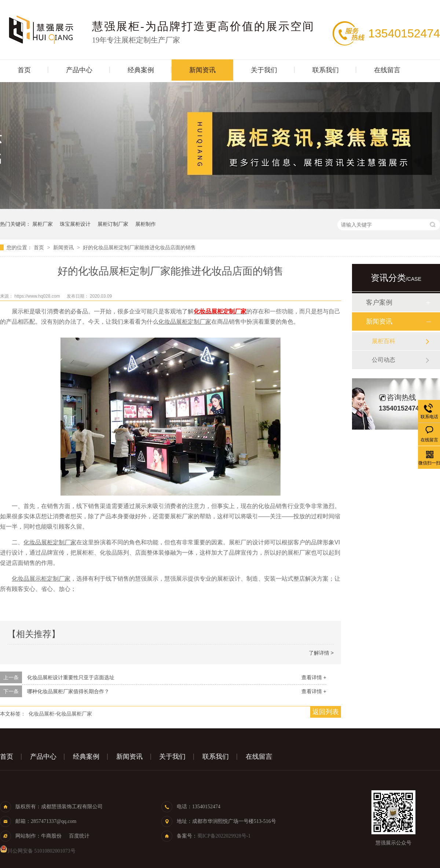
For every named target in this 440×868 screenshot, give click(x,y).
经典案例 (141, 70)
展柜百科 (384, 341)
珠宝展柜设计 (75, 224)
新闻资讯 (202, 70)
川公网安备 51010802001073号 (38, 851)
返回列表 (326, 712)
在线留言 (387, 70)
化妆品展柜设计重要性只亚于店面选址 (71, 677)
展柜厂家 (43, 224)
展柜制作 (146, 224)
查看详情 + (314, 677)
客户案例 (379, 302)
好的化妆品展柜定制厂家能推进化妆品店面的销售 (139, 247)
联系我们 (326, 70)
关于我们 (264, 70)
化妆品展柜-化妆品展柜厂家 (60, 714)
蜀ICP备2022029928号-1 (224, 836)
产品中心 (79, 70)
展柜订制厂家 (113, 224)
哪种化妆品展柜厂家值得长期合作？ (68, 691)
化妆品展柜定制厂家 (220, 311)
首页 (24, 70)
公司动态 (384, 360)
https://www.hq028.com (38, 296)
